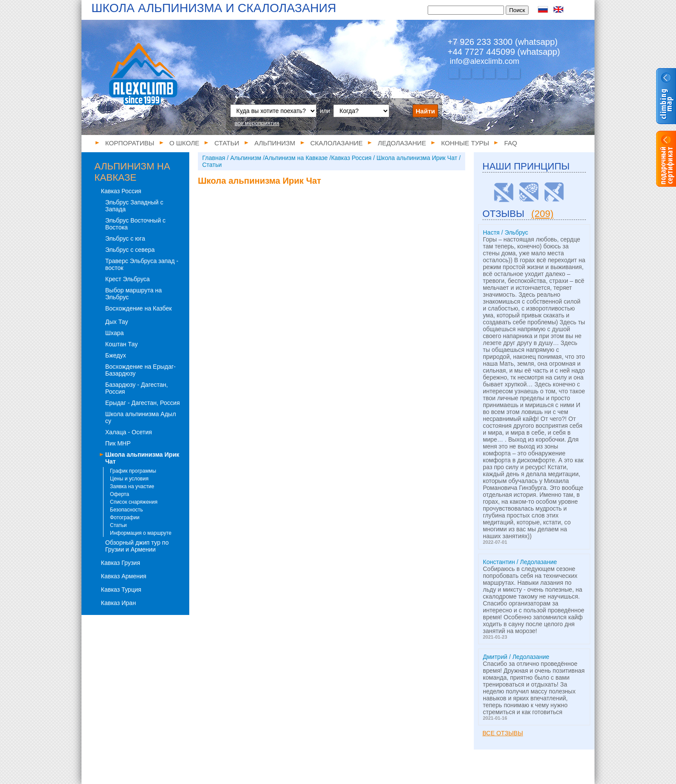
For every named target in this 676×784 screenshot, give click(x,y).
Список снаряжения (134, 502)
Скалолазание (337, 143)
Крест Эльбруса (127, 279)
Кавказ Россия (121, 191)
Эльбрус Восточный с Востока (135, 224)
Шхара (114, 333)
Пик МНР (118, 443)
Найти (425, 111)
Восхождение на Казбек (138, 308)
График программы (133, 471)
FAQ (510, 143)
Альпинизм (275, 143)
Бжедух (116, 355)
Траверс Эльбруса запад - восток (142, 264)
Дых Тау (117, 322)
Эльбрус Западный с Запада (134, 206)
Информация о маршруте (141, 533)
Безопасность (127, 510)
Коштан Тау (121, 344)
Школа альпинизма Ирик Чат (142, 458)
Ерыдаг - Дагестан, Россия (142, 403)
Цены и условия (129, 479)
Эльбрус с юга (125, 238)
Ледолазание (402, 143)
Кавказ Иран (118, 603)
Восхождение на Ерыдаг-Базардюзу (140, 370)
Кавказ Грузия (120, 563)
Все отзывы (503, 733)
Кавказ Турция (121, 590)
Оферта (119, 494)
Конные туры (465, 143)
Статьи (227, 143)
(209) (542, 214)
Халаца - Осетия (128, 432)
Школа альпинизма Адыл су (141, 417)
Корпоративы (130, 143)
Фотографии (125, 517)
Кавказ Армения (124, 576)
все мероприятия (257, 123)
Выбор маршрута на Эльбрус (133, 294)
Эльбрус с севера (130, 250)
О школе (185, 143)
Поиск (517, 10)
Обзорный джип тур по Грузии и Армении (137, 546)
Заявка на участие (132, 486)
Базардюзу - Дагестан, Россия (136, 388)
